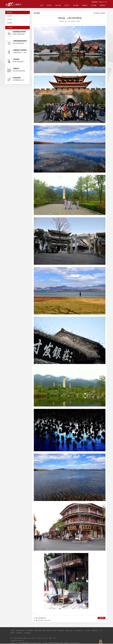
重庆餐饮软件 (95, 631)
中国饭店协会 (61, 631)
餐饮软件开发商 (46, 631)
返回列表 (101, 618)
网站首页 (98, 13)
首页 (42, 5)
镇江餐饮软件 (19, 633)
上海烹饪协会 (87, 631)
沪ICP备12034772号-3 (36, 643)
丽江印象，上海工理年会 (44, 620)
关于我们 (49, 5)
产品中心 (67, 5)
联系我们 (102, 5)
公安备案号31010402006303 (17, 641)
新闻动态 (85, 5)
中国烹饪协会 (69, 631)
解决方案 (58, 5)
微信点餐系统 (30, 631)
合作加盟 (94, 5)
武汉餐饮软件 (28, 633)
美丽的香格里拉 (42, 618)
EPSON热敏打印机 (78, 631)
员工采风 (10, 23)
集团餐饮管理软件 (21, 631)
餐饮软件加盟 (38, 631)
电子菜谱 (54, 631)
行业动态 (10, 19)
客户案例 (76, 5)
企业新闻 (10, 16)
